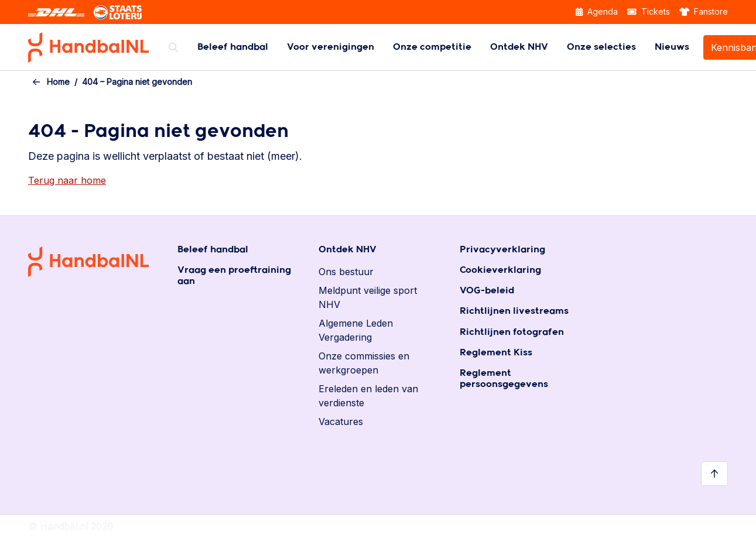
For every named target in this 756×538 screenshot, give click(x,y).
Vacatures (341, 422)
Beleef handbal (233, 47)
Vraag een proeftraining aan (234, 276)
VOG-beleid (487, 291)
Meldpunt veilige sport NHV (368, 297)
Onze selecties (601, 47)
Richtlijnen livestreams (514, 311)
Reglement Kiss (496, 353)
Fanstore (704, 11)
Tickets (649, 11)
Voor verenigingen (331, 47)
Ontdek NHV (519, 47)
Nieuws (672, 47)
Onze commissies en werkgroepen (364, 363)
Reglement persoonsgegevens (504, 379)
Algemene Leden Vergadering (356, 330)
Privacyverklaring (502, 250)
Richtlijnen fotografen (512, 332)
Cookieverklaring (500, 270)
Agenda (597, 11)
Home (58, 82)
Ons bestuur (346, 272)
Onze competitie (432, 47)
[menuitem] (233, 47)
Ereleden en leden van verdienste (368, 396)
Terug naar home (67, 180)
